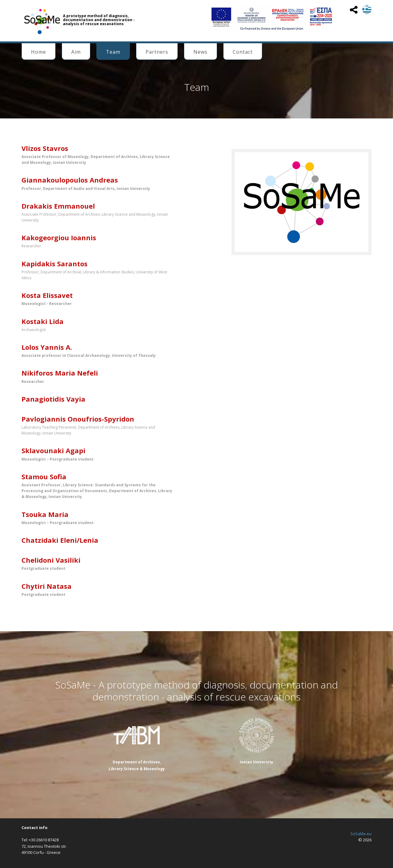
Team (113, 52)
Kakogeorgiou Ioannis (59, 237)
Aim (76, 52)
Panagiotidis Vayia (53, 399)
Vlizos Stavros (45, 148)
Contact (243, 52)
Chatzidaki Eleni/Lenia (60, 540)
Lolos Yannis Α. (47, 347)
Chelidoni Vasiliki (51, 560)
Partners (157, 52)
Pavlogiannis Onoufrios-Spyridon (78, 419)
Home (39, 52)
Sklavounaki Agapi (53, 450)
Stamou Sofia (44, 476)
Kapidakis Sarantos (54, 264)
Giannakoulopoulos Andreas (70, 180)
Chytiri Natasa (47, 586)
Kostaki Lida (43, 321)
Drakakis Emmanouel (58, 206)
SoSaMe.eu (361, 834)
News (200, 52)
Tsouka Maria (45, 514)
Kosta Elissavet (47, 295)
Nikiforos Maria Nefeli (60, 373)
